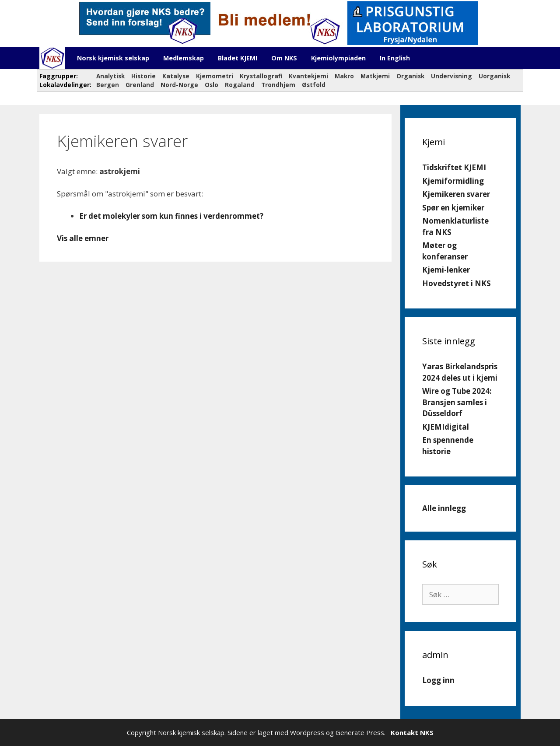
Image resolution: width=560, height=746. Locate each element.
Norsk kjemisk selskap (113, 58)
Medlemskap (184, 58)
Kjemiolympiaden (338, 58)
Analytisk (110, 76)
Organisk (410, 76)
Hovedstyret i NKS (457, 283)
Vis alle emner (83, 238)
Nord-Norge (179, 85)
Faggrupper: (59, 76)
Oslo (212, 85)
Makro (344, 76)
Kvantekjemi (308, 76)
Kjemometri (215, 76)
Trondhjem (278, 85)
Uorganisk (494, 76)
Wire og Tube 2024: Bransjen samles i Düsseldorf (457, 402)
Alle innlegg (444, 508)
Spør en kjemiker (453, 208)
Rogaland (240, 85)
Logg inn (438, 680)
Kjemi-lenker (446, 270)
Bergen (108, 85)
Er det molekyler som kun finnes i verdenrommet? (171, 216)
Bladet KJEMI (238, 58)
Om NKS (284, 58)
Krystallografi (261, 76)
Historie (143, 76)
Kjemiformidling (453, 181)
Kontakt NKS (412, 732)
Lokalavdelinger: (65, 85)
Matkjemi (375, 76)
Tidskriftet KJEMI (454, 167)
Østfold (314, 85)
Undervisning (451, 76)
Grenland (140, 85)
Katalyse (176, 76)
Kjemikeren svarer (456, 194)
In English (395, 58)
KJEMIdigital (446, 427)
